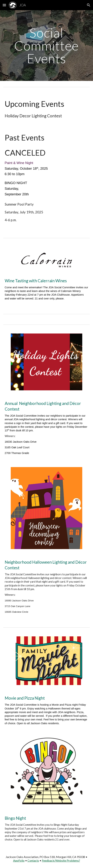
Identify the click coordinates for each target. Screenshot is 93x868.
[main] (47, 46)
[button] (4, 5)
